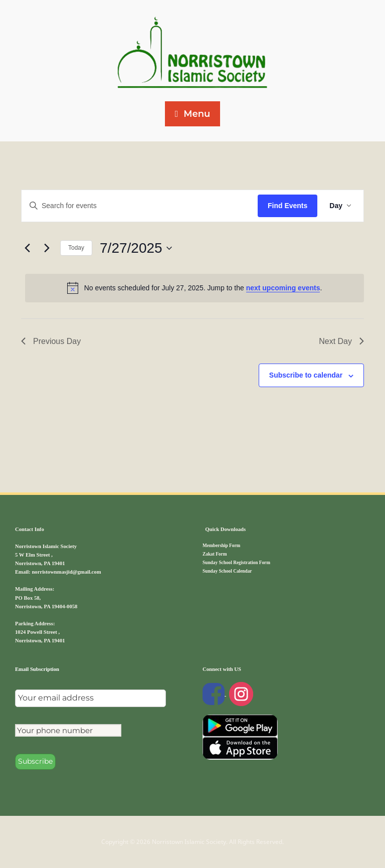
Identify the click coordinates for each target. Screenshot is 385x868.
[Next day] (47, 248)
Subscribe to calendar (306, 375)
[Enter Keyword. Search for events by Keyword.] (140, 206)
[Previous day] (27, 248)
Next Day (341, 341)
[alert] (195, 288)
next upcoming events (283, 288)
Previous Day (51, 341)
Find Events (287, 206)
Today (76, 248)
